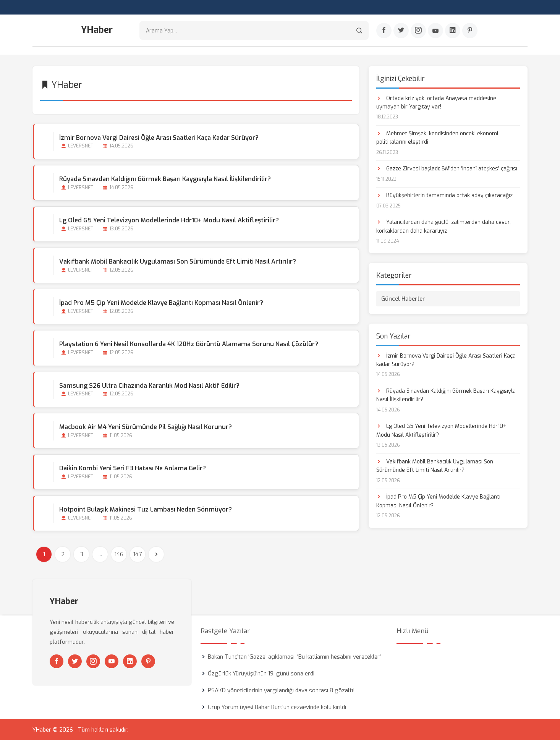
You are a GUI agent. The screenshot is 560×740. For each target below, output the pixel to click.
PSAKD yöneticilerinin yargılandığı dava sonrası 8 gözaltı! (281, 690)
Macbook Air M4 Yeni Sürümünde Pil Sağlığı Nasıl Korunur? (145, 426)
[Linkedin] (453, 31)
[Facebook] (384, 31)
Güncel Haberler (403, 298)
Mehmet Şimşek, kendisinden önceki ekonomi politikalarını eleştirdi (437, 137)
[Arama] (359, 31)
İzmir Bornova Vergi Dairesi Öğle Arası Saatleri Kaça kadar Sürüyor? (159, 137)
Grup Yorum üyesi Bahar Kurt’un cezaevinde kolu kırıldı (277, 707)
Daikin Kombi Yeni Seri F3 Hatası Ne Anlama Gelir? (132, 468)
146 (119, 554)
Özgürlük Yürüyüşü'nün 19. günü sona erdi (261, 673)
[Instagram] (418, 31)
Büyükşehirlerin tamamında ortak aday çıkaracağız (444, 195)
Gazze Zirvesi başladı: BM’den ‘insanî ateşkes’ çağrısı (447, 168)
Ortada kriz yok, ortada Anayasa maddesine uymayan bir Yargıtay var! (436, 102)
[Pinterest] (470, 31)
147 (138, 554)
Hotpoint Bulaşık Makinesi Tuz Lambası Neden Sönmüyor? (145, 509)
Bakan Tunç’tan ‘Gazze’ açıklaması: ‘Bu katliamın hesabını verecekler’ (294, 656)
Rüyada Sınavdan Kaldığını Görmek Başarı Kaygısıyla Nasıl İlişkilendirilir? (165, 178)
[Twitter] (401, 31)
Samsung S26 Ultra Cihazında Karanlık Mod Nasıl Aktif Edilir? (149, 385)
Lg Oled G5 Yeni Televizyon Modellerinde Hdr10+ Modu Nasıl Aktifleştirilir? (169, 219)
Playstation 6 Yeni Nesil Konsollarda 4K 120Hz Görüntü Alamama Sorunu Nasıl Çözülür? (188, 344)
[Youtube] (435, 31)
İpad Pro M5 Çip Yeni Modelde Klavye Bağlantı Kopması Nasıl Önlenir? (161, 302)
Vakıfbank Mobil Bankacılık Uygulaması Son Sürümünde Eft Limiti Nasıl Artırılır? (177, 261)
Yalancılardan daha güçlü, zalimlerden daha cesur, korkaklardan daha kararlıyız (443, 226)
